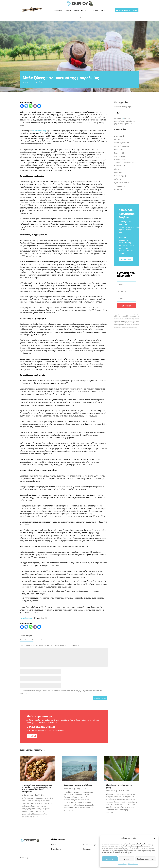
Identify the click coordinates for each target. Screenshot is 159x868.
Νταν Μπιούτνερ (39, 131)
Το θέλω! (32, 736)
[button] (155, 838)
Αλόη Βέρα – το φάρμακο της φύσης (119, 786)
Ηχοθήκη (68, 10)
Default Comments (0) (27, 640)
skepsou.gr (118, 136)
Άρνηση (126, 859)
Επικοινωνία (87, 849)
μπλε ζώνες (130, 121)
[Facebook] (22, 106)
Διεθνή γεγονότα (120, 143)
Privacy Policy (24, 858)
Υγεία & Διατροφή (123, 107)
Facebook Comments (41, 640)
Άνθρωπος (85, 10)
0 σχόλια (38, 82)
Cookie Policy (123, 864)
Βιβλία (76, 10)
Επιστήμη (95, 10)
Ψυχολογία (118, 189)
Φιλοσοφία (118, 186)
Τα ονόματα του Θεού (124, 162)
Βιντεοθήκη (58, 10)
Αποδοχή (110, 859)
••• (78, 17)
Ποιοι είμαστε (56, 849)
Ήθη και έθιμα (120, 156)
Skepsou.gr (29, 82)
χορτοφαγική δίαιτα (123, 124)
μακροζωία (119, 121)
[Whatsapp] (31, 106)
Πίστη (103, 10)
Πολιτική (118, 173)
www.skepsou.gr (27, 618)
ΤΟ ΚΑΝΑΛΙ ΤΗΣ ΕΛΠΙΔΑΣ (128, 10)
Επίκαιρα (118, 149)
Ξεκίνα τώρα (126, 259)
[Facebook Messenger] (39, 106)
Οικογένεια (118, 166)
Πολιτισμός (118, 176)
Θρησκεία (118, 160)
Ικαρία (127, 118)
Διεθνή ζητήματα (121, 146)
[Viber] (35, 106)
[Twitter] (26, 106)
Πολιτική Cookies (133, 864)
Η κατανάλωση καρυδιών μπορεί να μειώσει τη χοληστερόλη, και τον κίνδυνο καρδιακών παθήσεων (37, 788)
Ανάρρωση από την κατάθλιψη (78, 785)
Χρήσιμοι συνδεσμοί (90, 845)
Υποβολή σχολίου (100, 698)
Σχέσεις (117, 179)
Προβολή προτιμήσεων (146, 859)
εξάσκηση (118, 118)
